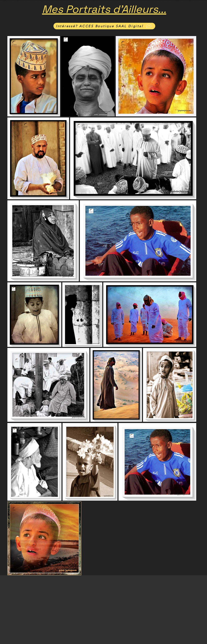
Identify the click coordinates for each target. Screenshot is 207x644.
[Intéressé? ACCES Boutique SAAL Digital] (104, 26)
